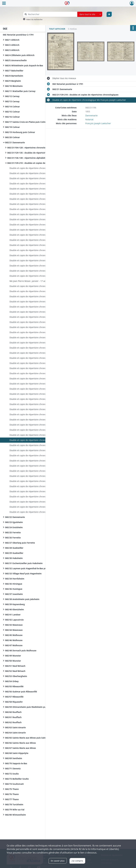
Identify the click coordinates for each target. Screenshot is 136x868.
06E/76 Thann (12, 794)
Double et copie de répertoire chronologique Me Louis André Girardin (39, 286)
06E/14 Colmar (12, 107)
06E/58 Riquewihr (14, 702)
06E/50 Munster (13, 661)
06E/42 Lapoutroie (14, 620)
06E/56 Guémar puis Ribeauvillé (21, 692)
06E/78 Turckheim (14, 804)
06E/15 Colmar (12, 112)
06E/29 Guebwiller (14, 553)
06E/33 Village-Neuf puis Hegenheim (23, 574)
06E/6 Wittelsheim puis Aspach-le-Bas (24, 65)
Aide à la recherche (34, 19)
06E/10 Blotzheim (14, 86)
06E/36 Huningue (14, 589)
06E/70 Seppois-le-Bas (16, 763)
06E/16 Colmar (12, 117)
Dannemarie (91, 115)
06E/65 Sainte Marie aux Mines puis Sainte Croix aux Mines (34, 738)
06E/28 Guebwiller (14, 548)
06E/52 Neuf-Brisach (15, 671)
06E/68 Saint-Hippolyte (17, 753)
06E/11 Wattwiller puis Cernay (20, 91)
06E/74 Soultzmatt (14, 784)
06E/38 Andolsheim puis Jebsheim (22, 599)
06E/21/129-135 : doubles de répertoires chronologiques (36, 153)
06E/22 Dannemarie (15, 517)
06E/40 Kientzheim (14, 609)
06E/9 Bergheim (13, 81)
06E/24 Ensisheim (14, 527)
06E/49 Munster (13, 656)
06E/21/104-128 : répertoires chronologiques (30, 148)
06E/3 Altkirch (12, 50)
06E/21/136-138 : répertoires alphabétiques (29, 158)
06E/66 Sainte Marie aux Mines (20, 743)
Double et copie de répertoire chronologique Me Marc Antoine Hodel (39, 491)
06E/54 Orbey (12, 681)
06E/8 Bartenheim (14, 76)
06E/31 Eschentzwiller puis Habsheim (24, 563)
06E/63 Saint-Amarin (15, 727)
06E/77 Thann (12, 799)
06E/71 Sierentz (13, 769)
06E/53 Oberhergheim (16, 676)
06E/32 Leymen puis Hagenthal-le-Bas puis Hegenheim (33, 568)
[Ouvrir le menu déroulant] (4, 4)
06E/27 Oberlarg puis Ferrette (20, 543)
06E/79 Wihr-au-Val (15, 810)
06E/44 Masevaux (14, 630)
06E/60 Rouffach (13, 712)
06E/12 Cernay (12, 96)
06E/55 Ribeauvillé (14, 686)
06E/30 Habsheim (14, 558)
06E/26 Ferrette (13, 538)
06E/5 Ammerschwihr (16, 60)
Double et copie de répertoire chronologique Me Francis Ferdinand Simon (39, 455)
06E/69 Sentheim (14, 758)
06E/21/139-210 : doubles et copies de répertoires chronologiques (37, 163)
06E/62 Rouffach (13, 722)
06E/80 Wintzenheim (16, 815)
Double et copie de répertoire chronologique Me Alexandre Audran (39, 214)
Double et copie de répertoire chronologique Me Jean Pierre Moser (39, 276)
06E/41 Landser (13, 615)
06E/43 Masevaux (14, 625)
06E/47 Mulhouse (14, 645)
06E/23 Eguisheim (14, 522)
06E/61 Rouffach (13, 717)
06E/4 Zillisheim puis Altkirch (20, 55)
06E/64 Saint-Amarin (15, 733)
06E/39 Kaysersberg (15, 604)
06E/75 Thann (12, 789)
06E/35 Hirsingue (14, 584)
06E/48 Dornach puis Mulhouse (21, 650)
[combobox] (90, 14)
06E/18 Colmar (12, 127)
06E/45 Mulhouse (14, 635)
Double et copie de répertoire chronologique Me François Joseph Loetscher (39, 353)
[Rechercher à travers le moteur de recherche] (52, 14)
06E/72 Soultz (12, 774)
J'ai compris (77, 861)
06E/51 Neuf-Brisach (15, 666)
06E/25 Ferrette (13, 532)
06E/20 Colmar (12, 137)
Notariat (89, 119)
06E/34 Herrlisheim (15, 579)
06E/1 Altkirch (12, 40)
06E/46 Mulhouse (14, 640)
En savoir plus (58, 861)
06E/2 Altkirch (12, 45)
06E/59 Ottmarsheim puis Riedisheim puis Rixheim (31, 707)
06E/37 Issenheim (14, 594)
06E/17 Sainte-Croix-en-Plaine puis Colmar (26, 122)
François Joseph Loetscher (98, 123)
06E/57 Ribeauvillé (14, 697)
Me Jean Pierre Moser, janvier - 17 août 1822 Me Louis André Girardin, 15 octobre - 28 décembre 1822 (39, 281)
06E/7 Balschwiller (14, 71)
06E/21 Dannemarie (15, 142)
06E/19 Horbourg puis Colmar (20, 132)
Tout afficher (57, 29)
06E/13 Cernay (12, 101)
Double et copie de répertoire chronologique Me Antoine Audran (39, 168)
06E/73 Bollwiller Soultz (17, 779)
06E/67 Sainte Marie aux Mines (20, 748)
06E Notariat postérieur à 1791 (18, 35)
